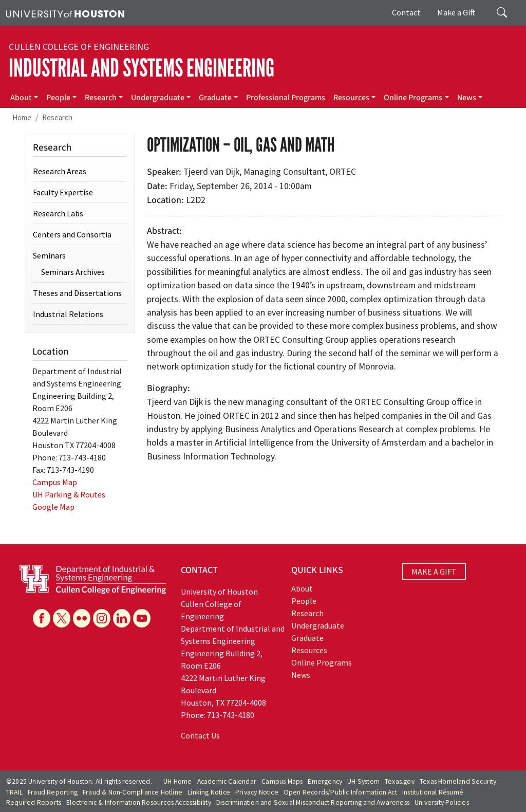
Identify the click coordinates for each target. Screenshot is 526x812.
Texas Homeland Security (458, 781)
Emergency (325, 781)
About (21, 98)
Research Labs (58, 213)
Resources (351, 98)
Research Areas (60, 171)
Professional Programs (286, 98)
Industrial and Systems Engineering (142, 68)
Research (101, 98)
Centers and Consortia (72, 234)
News (467, 98)
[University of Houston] (65, 13)
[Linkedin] (122, 618)
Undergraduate (158, 98)
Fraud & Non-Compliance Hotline (133, 792)
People (58, 98)
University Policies (442, 802)
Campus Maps (282, 781)
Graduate (215, 98)
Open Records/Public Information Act (340, 792)
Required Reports (34, 802)
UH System (363, 781)
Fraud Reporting (53, 792)
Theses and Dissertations (77, 293)
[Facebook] (42, 618)
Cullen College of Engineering (79, 47)
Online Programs (413, 98)
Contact (406, 12)
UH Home (177, 781)
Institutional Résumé (433, 792)
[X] (62, 618)
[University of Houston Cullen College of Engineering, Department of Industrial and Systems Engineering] (93, 578)
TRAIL (14, 792)
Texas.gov (400, 781)
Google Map (53, 507)
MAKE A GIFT (434, 571)
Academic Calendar (227, 781)
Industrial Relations (68, 314)
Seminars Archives (73, 272)
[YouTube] (142, 618)
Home (22, 117)
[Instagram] (102, 618)
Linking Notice (209, 792)
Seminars (49, 255)
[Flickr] (82, 618)
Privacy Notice (257, 792)
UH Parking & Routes (69, 494)
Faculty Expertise (63, 192)
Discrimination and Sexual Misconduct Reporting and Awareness (313, 802)
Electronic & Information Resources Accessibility (139, 802)
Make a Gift (456, 12)
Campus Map (55, 482)
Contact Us (200, 735)
